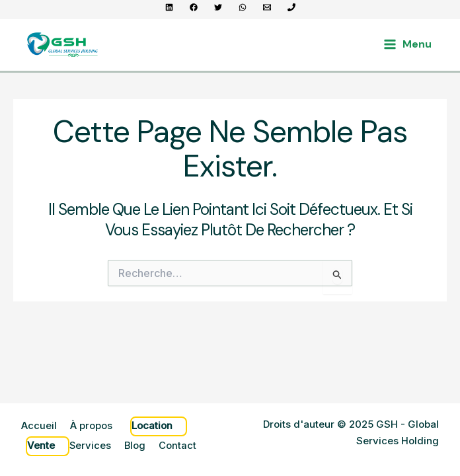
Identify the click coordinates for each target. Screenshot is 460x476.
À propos (91, 427)
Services (91, 446)
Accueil (39, 427)
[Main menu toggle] (408, 44)
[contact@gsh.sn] (267, 7)
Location (152, 427)
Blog (136, 446)
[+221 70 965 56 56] (291, 7)
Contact (179, 446)
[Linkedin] (169, 7)
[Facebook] (194, 7)
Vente (41, 446)
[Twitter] (218, 7)
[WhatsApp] (243, 7)
